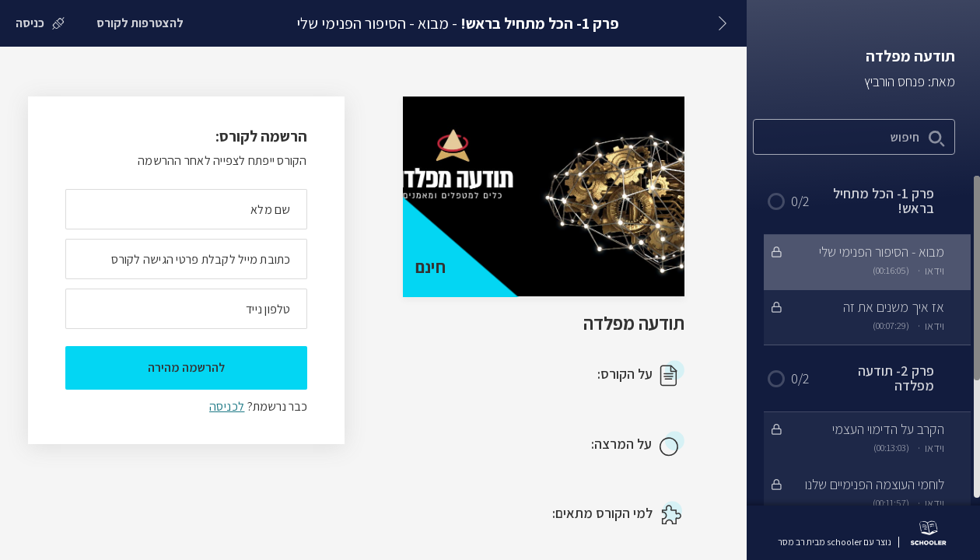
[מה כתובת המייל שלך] (186, 259)
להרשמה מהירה (186, 367)
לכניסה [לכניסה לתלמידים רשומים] (227, 406)
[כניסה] (40, 23)
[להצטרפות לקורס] (140, 23)
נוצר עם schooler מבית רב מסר (835, 542)
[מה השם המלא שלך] (186, 209)
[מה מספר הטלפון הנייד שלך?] (186, 309)
